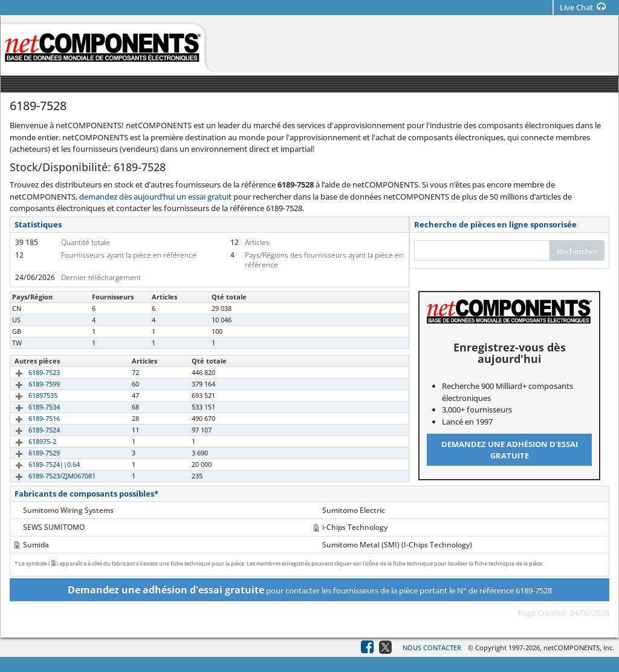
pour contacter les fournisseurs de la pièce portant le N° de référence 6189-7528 (310, 590)
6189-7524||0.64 (40, 464)
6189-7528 (30, 308)
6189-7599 (30, 384)
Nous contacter (432, 648)
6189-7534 (30, 407)
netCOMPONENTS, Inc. (579, 648)
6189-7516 (30, 418)
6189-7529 (30, 453)
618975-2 (28, 441)
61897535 (29, 395)
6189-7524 (30, 430)
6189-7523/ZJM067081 (48, 476)
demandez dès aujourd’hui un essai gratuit (155, 197)
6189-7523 (30, 372)
